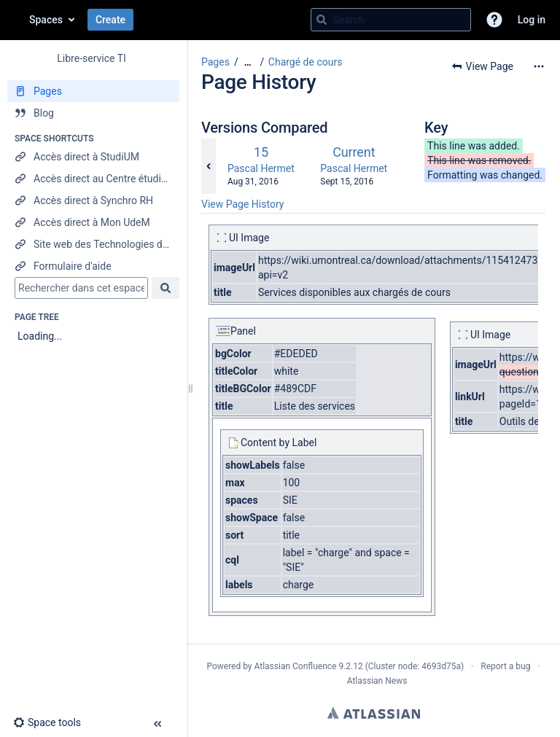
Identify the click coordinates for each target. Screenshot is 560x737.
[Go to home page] (15, 20)
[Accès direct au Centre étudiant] (93, 179)
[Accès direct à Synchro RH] (93, 200)
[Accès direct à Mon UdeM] (93, 222)
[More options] (539, 66)
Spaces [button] (46, 20)
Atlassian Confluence (296, 666)
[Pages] (93, 91)
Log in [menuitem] (532, 20)
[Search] (322, 20)
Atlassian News (377, 681)
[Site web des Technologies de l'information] (93, 244)
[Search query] (391, 20)
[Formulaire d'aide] (93, 266)
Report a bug (505, 666)
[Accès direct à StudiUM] (93, 157)
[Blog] (93, 113)
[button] (494, 20)
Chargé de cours (306, 62)
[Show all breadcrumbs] (248, 62)
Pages (215, 62)
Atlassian (374, 713)
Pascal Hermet (261, 168)
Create (110, 20)
